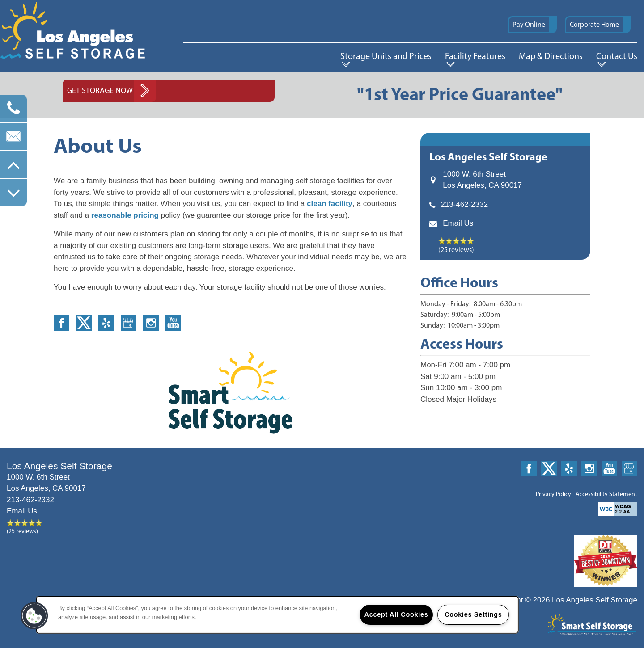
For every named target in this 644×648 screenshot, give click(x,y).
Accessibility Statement (606, 494)
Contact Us (617, 56)
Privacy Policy (553, 494)
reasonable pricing (124, 215)
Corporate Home (594, 24)
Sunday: (432, 325)
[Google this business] (129, 323)
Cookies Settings (473, 614)
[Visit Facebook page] (61, 323)
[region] (277, 615)
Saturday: (434, 314)
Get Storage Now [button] (100, 90)
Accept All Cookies (396, 614)
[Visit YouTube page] (173, 323)
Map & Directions (551, 56)
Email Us (458, 223)
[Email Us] (13, 136)
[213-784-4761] (13, 108)
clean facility (330, 204)
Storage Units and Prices (386, 56)
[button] (532, 25)
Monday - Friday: (445, 304)
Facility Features (475, 56)
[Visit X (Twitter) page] (84, 323)
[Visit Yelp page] (106, 323)
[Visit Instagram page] (151, 323)
